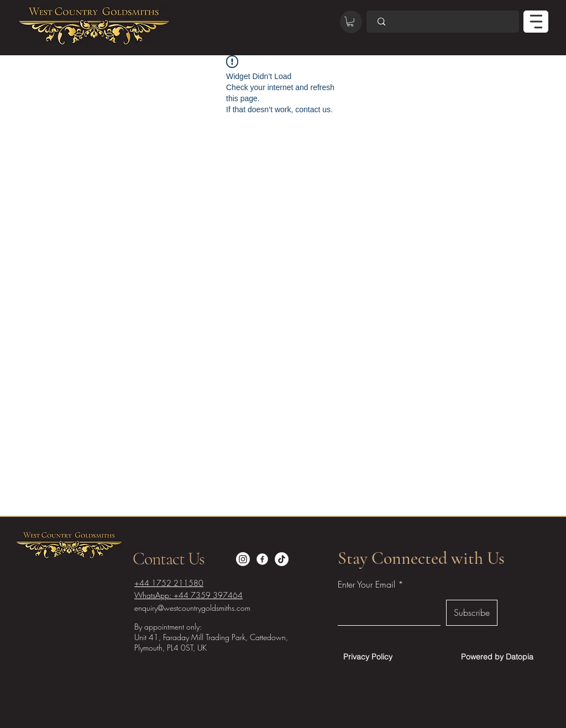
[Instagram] (243, 559)
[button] (350, 22)
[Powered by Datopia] (497, 657)
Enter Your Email (366, 584)
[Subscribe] (472, 613)
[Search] (442, 22)
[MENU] (536, 22)
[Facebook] (262, 559)
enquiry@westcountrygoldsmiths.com (192, 608)
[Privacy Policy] (368, 657)
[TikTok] (282, 559)
